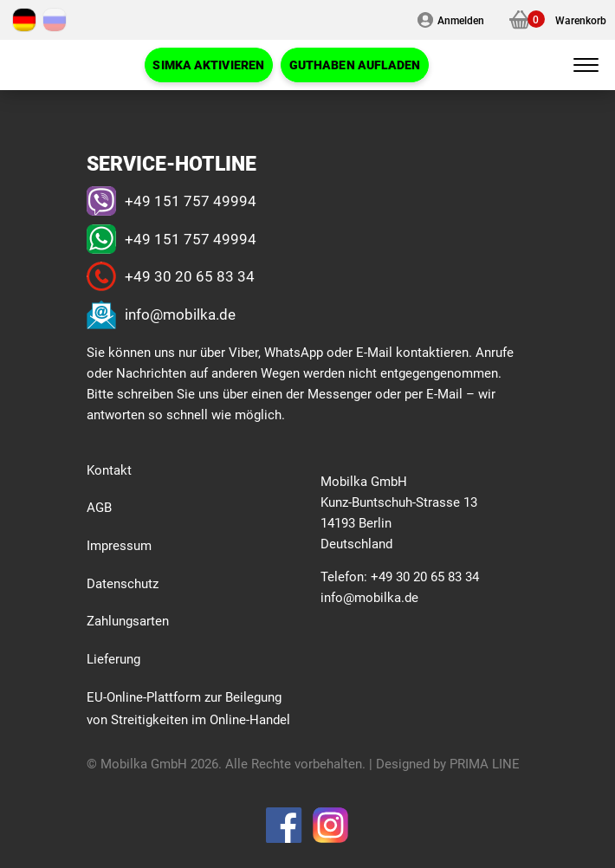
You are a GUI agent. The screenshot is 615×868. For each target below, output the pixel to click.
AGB (99, 507)
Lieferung (113, 658)
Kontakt (109, 470)
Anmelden (461, 20)
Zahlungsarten (128, 620)
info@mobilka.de (180, 314)
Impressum (119, 545)
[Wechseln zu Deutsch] (24, 20)
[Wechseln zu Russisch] (55, 20)
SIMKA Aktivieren (208, 65)
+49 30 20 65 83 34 (190, 276)
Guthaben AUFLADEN (355, 65)
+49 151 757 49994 (191, 201)
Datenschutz (123, 583)
